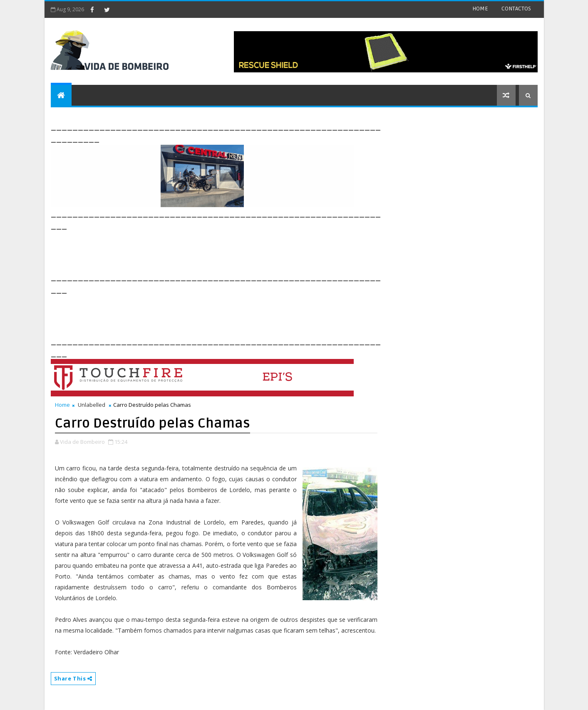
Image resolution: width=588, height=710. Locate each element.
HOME (480, 9)
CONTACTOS (516, 9)
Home (62, 405)
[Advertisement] (202, 250)
